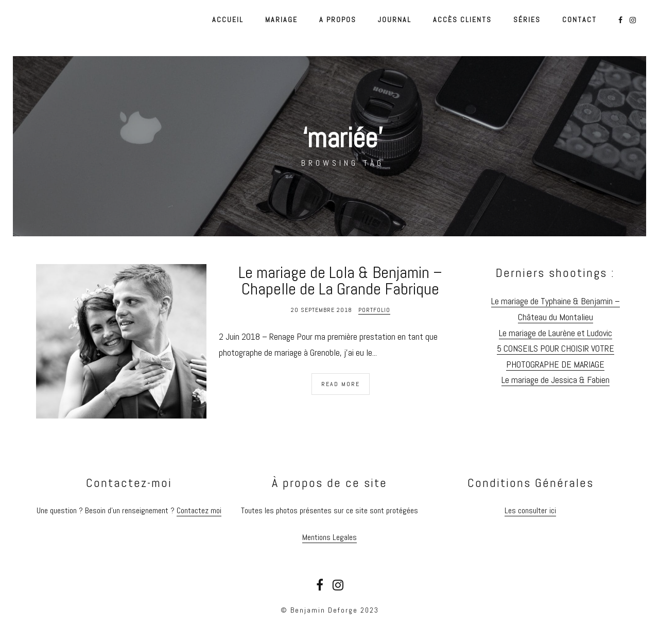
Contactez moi (199, 510)
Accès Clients (462, 20)
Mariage (281, 20)
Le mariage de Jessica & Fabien (556, 380)
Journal (395, 20)
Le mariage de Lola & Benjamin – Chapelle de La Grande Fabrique (340, 281)
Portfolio (374, 310)
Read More (341, 384)
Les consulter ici (530, 510)
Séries (527, 20)
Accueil (228, 20)
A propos (338, 20)
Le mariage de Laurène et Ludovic (556, 333)
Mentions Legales (329, 537)
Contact (579, 20)
